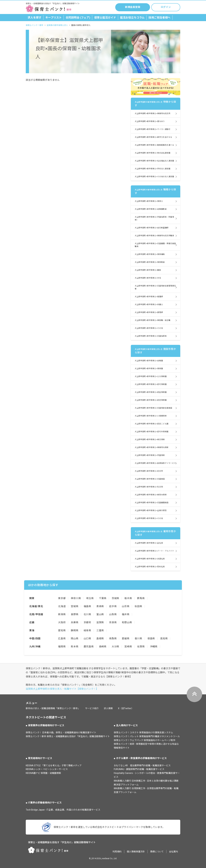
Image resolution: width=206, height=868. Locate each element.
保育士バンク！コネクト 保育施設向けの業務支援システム (143, 733)
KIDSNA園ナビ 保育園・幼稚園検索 (43, 773)
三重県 (100, 630)
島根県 (100, 639)
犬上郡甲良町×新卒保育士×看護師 (149, 297)
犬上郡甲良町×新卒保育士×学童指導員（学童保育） (154, 218)
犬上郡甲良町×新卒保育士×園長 (148, 270)
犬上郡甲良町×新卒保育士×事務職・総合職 (152, 320)
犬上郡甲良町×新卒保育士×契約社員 (150, 567)
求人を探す (35, 18)
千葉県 (103, 598)
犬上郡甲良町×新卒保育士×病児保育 (150, 440)
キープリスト (54, 18)
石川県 (87, 614)
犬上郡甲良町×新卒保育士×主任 (148, 278)
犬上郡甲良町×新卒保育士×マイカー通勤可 (152, 129)
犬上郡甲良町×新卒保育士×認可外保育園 (152, 432)
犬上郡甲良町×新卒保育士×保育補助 (150, 254)
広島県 (62, 639)
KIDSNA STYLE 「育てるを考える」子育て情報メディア (54, 765)
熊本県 (75, 647)
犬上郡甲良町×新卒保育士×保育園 (149, 369)
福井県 (126, 614)
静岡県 (75, 630)
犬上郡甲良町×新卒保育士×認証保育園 (151, 392)
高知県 (164, 639)
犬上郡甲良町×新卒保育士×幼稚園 (149, 361)
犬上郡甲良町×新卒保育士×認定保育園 (151, 400)
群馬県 (141, 598)
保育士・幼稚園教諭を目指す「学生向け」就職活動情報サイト (62, 842)
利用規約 (117, 852)
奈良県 (113, 622)
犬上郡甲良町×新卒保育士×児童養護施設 (152, 503)
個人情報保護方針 (136, 852)
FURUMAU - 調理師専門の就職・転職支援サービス (139, 769)
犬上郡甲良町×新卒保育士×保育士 (149, 201)
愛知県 (62, 630)
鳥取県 (113, 639)
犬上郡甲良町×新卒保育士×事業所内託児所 (152, 114)
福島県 (87, 606)
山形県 (126, 606)
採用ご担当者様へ (159, 18)
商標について (157, 852)
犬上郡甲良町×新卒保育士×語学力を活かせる (153, 137)
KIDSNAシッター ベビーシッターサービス (47, 769)
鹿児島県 (89, 647)
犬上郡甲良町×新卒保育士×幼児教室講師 (152, 228)
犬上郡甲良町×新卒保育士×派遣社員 (150, 559)
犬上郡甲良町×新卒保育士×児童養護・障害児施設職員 (155, 245)
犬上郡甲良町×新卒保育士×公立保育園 (151, 376)
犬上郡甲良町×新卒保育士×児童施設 (150, 479)
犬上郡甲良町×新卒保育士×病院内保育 (151, 495)
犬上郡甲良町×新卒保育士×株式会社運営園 (152, 153)
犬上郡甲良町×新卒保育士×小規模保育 (151, 416)
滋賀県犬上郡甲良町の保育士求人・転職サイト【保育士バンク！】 (62, 689)
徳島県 (151, 639)
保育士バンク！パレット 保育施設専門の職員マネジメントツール (147, 736)
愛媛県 (126, 639)
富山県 (100, 614)
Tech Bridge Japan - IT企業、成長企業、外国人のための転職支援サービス (63, 810)
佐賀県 (141, 647)
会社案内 (173, 852)
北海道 (62, 606)
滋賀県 (100, 622)
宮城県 (75, 606)
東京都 (62, 598)
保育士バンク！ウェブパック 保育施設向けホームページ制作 (145, 740)
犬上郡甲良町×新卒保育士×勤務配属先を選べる (154, 145)
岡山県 (75, 639)
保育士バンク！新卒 (35, 25)
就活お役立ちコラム (132, 18)
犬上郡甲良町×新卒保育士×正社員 (149, 543)
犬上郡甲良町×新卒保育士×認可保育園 (151, 384)
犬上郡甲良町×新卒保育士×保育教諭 (150, 262)
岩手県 (113, 606)
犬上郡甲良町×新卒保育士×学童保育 (150, 455)
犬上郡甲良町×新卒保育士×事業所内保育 (152, 447)
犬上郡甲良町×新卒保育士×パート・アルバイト (154, 551)
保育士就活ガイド (105, 18)
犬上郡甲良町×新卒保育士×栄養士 (149, 305)
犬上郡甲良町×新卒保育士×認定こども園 (152, 424)
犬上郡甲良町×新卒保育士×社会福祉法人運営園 (154, 161)
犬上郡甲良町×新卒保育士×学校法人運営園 (152, 169)
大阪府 (62, 622)
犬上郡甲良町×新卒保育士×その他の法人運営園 (154, 177)
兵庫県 (75, 622)
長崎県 (103, 647)
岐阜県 (87, 630)
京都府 (87, 622)
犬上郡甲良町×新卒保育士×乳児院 (149, 487)
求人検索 (108, 708)
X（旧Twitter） (126, 708)
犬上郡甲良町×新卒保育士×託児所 (149, 471)
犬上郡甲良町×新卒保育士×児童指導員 (151, 336)
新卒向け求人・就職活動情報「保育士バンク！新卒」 (53, 708)
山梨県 (113, 614)
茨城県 (115, 598)
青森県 (100, 606)
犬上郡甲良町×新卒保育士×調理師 (149, 312)
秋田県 (138, 606)
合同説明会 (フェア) (78, 18)
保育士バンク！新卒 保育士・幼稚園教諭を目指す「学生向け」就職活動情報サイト (68, 736)
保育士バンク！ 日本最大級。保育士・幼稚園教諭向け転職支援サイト (61, 733)
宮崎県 (128, 647)
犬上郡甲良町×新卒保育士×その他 (149, 328)
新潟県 (62, 614)
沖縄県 (154, 647)
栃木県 (128, 598)
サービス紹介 (92, 708)
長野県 (75, 614)
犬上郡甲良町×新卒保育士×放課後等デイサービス (155, 463)
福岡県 (62, 647)
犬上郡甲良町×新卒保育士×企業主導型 (151, 511)
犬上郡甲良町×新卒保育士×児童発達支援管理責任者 (155, 287)
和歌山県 (127, 622)
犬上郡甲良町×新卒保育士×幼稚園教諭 (151, 209)
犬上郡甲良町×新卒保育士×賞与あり (150, 121)
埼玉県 (90, 598)
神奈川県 (76, 598)
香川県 (138, 639)
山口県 (87, 639)
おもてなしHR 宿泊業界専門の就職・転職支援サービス (142, 765)
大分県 (115, 647)
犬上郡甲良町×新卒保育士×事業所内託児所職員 (154, 236)
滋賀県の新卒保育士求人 (57, 25)
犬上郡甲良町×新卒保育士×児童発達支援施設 (153, 408)
